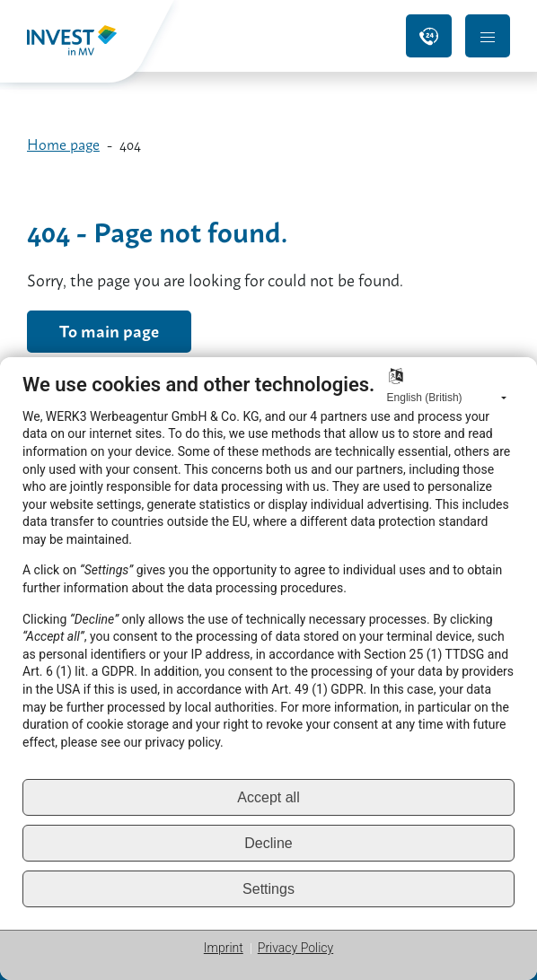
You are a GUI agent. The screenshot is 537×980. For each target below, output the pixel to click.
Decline (268, 843)
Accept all (268, 797)
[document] (268, 575)
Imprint (224, 948)
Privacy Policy (295, 948)
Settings (268, 889)
